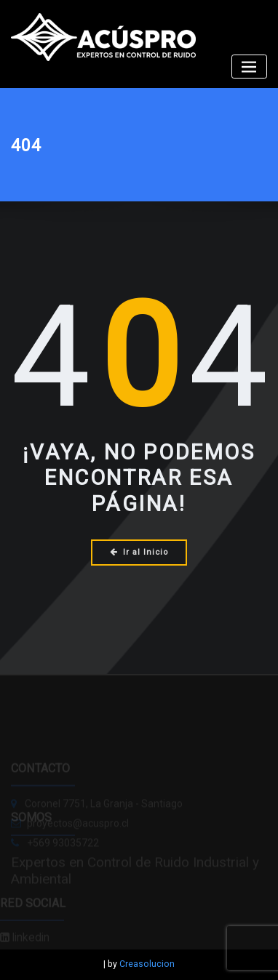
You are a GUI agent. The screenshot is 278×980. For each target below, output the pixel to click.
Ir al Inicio (139, 552)
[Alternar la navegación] (249, 67)
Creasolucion (147, 964)
